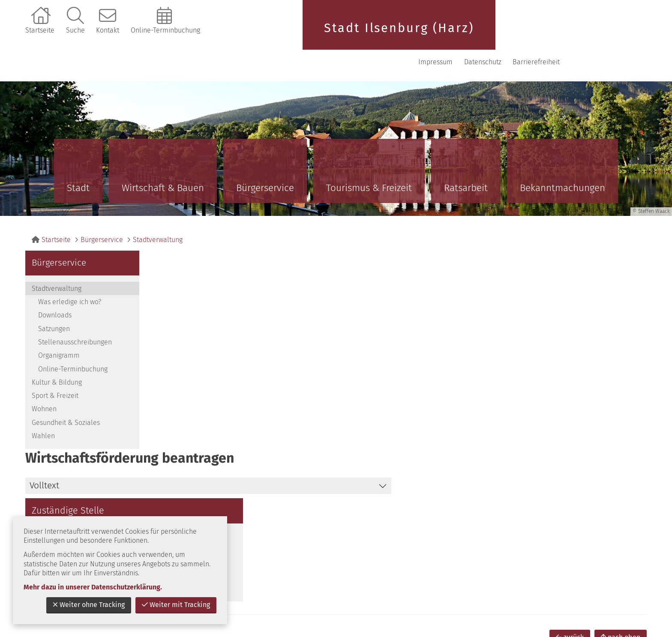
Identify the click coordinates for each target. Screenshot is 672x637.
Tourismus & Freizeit (369, 160)
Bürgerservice (265, 160)
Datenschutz (562, 34)
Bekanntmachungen (562, 160)
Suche (75, 30)
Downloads (55, 287)
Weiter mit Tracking (176, 605)
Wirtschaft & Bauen (163, 160)
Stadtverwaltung (158, 212)
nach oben (621, 457)
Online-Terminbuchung (165, 30)
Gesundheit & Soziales (66, 395)
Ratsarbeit (466, 160)
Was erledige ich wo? (70, 274)
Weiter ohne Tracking (89, 605)
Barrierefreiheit (615, 34)
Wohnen (44, 381)
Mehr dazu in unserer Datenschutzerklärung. (93, 587)
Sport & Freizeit (55, 368)
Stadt (78, 160)
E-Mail (511, 324)
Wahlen (43, 408)
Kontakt (108, 30)
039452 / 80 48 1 (526, 302)
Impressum (515, 34)
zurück (570, 457)
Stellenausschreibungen (75, 314)
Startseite (40, 30)
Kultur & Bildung (57, 354)
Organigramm (59, 327)
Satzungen (54, 301)
